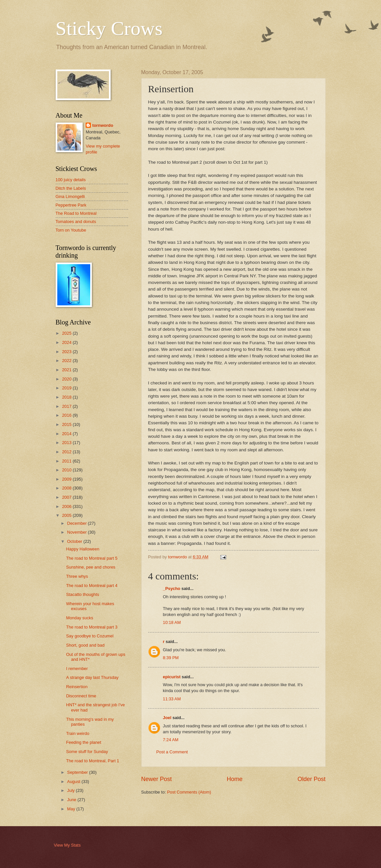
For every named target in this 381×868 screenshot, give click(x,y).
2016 (67, 415)
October (75, 541)
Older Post (311, 779)
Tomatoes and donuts (76, 222)
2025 (67, 333)
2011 (67, 461)
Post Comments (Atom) (189, 792)
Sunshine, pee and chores (91, 567)
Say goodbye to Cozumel (90, 636)
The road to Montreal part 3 (92, 627)
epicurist (172, 677)
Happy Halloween (83, 549)
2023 (67, 352)
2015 (67, 424)
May (72, 809)
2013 (67, 443)
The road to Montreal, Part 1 (93, 761)
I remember (77, 669)
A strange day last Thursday (92, 677)
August (74, 782)
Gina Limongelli (70, 196)
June (72, 800)
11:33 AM (172, 699)
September (78, 772)
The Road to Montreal (76, 213)
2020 (67, 379)
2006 (67, 506)
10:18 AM (172, 622)
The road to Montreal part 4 (92, 586)
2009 (67, 479)
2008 (67, 488)
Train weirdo (78, 733)
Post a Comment (172, 752)
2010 (67, 470)
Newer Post (157, 779)
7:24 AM (171, 740)
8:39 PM (171, 658)
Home (234, 779)
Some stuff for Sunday (87, 752)
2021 (67, 370)
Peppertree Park (71, 205)
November (78, 532)
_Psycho (172, 588)
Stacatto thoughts (83, 594)
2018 (67, 397)
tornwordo (103, 125)
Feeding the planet (84, 742)
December (78, 523)
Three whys (77, 576)
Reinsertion (77, 687)
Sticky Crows (109, 28)
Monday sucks (80, 618)
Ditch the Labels (71, 188)
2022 (67, 361)
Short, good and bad (85, 645)
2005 (67, 515)
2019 (67, 388)
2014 (67, 434)
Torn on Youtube (71, 230)
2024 (67, 342)
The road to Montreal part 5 (92, 558)
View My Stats (67, 845)
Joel (167, 718)
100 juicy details (71, 180)
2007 (67, 497)
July (71, 790)
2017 (67, 406)
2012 (67, 452)
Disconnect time (81, 696)
